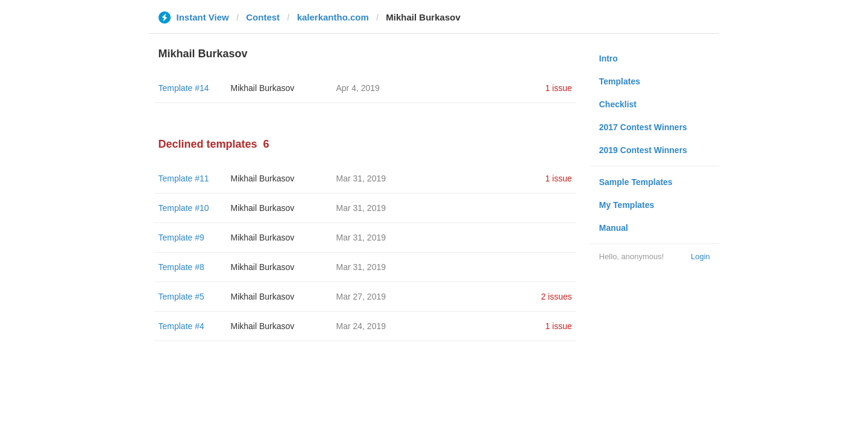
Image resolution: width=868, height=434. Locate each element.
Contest (263, 17)
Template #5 (181, 297)
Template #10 (184, 208)
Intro (609, 58)
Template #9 (181, 237)
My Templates (627, 205)
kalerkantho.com (333, 17)
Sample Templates (636, 182)
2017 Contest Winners (643, 127)
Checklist (618, 104)
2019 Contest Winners (643, 150)
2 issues (556, 297)
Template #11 (184, 178)
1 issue (558, 88)
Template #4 (181, 326)
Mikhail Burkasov (263, 88)
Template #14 (184, 88)
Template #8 (181, 267)
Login (700, 256)
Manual (614, 228)
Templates (620, 81)
